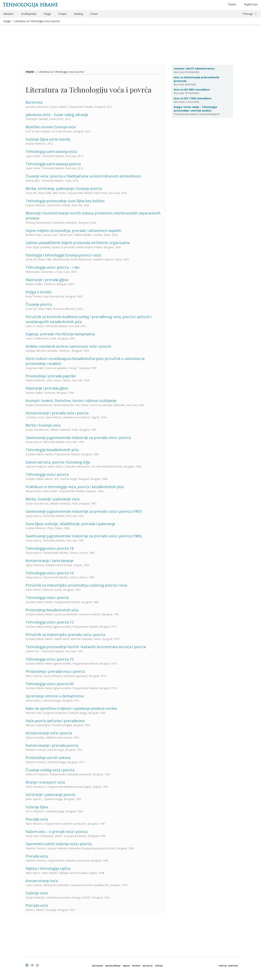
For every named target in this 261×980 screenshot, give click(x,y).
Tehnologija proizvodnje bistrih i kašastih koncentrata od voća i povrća (86, 647)
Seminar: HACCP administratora (194, 69)
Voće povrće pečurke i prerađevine (55, 721)
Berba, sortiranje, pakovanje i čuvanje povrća (64, 188)
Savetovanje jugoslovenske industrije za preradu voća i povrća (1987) (84, 511)
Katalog (78, 14)
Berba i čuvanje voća (43, 425)
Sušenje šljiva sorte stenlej (48, 139)
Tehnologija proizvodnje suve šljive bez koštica (65, 201)
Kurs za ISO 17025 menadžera (193, 98)
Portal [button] (223, 966)
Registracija (251, 4)
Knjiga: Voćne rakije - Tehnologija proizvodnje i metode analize (195, 109)
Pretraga (248, 14)
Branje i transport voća (45, 782)
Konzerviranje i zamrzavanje (50, 561)
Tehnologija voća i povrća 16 (50, 573)
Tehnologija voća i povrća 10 (50, 659)
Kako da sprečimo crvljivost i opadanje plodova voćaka (71, 708)
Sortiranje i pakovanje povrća (50, 795)
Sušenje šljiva (37, 807)
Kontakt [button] (233, 966)
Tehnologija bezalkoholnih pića (52, 450)
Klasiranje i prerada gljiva (47, 280)
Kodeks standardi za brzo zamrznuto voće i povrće (68, 346)
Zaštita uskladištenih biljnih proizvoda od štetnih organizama (78, 243)
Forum (94, 14)
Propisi (62, 14)
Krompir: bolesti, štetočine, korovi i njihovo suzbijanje (71, 401)
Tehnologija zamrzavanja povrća (53, 164)
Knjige (47, 14)
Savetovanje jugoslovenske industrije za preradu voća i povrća (78, 438)
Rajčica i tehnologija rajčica (48, 868)
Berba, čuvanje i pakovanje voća (53, 499)
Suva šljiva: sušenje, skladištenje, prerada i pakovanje (70, 524)
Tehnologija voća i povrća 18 (50, 548)
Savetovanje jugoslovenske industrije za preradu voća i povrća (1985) (84, 536)
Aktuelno (9, 14)
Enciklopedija (29, 14)
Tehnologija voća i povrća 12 (50, 622)
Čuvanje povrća (39, 304)
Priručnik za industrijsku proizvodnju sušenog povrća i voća (76, 585)
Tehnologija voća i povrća (47, 474)
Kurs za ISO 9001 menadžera (192, 90)
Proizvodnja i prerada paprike (51, 376)
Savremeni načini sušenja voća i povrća (59, 844)
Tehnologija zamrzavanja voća (51, 151)
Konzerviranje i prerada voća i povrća (57, 413)
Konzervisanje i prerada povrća (52, 745)
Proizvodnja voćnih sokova (48, 758)
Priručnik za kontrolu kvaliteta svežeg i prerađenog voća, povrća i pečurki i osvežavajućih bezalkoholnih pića (89, 319)
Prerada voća (37, 819)
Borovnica (34, 102)
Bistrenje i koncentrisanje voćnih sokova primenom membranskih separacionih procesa (93, 216)
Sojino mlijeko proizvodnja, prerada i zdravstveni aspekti (73, 230)
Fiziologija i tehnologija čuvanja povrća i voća (63, 255)
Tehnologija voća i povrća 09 (50, 684)
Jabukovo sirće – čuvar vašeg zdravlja (57, 115)
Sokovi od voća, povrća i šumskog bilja (58, 462)
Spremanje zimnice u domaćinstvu (55, 696)
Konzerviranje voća (42, 881)
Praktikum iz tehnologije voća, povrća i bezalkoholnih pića (75, 487)
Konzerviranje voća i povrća (49, 733)
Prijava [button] (232, 4)
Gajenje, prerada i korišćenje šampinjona (60, 334)
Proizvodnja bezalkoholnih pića (52, 610)
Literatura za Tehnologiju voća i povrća (37, 21)
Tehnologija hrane (30, 5)
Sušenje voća (37, 893)
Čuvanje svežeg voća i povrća (50, 770)
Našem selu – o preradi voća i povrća (57, 832)
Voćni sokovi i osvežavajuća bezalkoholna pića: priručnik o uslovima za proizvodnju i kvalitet (85, 361)
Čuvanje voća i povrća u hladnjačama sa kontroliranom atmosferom (83, 176)
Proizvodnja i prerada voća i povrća (55, 671)
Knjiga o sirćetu (39, 292)
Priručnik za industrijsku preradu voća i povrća (65, 635)
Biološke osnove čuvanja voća (51, 127)
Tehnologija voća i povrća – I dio (53, 267)
